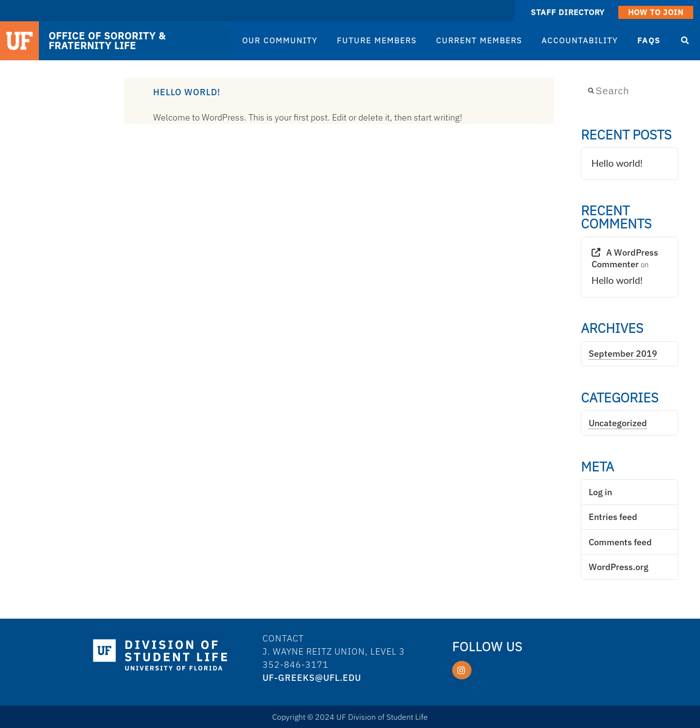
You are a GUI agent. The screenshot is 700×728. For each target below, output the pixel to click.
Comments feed (620, 542)
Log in (600, 492)
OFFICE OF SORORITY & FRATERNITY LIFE (107, 41)
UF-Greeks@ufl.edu (312, 678)
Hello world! (187, 92)
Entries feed (613, 517)
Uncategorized (618, 423)
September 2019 (623, 354)
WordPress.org (619, 567)
